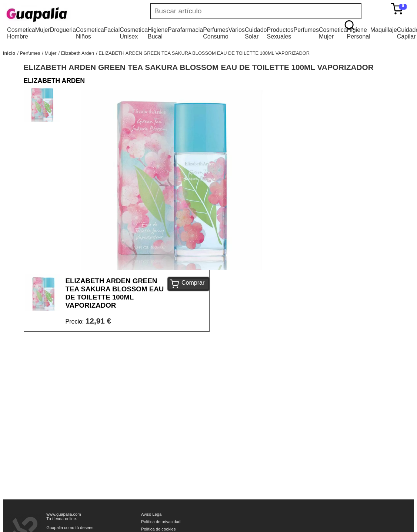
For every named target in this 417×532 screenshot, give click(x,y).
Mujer (43, 30)
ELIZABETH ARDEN (54, 81)
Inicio (9, 53)
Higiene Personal (359, 33)
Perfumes (306, 30)
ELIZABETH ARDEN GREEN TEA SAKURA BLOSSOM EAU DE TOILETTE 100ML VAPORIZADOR (204, 53)
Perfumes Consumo (216, 33)
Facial (112, 30)
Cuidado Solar (256, 33)
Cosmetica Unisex (134, 33)
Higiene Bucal (158, 33)
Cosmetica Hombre (21, 33)
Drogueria (63, 30)
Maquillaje (384, 30)
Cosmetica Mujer (333, 33)
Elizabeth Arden (78, 53)
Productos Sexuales (280, 33)
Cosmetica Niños (90, 33)
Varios (237, 30)
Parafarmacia (185, 30)
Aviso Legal (152, 514)
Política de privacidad (161, 522)
